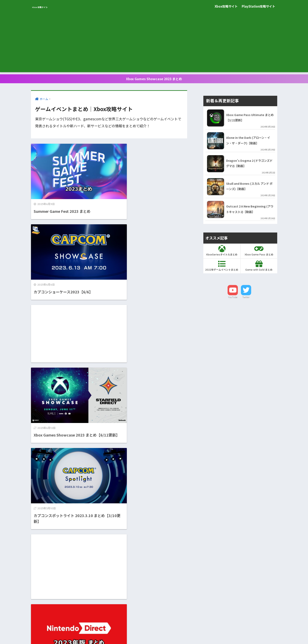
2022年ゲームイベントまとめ (222, 270)
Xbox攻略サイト (51, 6)
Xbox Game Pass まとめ (259, 255)
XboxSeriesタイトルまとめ (222, 255)
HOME (154, 627)
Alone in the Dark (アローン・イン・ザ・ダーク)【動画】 (249, 143)
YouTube (233, 302)
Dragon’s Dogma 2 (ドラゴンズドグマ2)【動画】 (249, 166)
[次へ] (134, 600)
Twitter (246, 302)
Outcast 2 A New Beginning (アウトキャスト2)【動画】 (249, 213)
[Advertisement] (154, 43)
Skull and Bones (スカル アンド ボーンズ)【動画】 (249, 190)
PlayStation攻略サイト (258, 6)
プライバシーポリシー (153, 634)
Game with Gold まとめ (259, 270)
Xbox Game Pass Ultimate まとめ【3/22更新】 (249, 119)
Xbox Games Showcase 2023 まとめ (154, 80)
